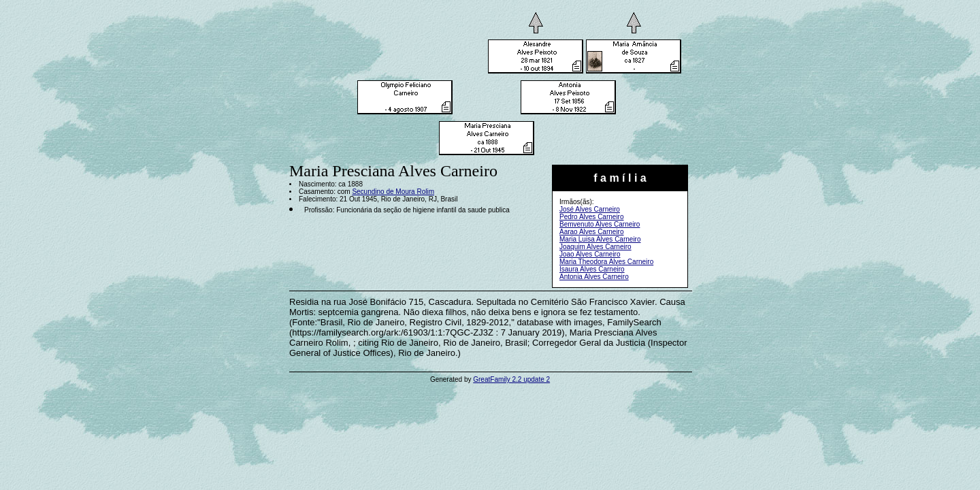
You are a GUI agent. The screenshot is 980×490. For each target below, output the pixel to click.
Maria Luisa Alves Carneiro (600, 239)
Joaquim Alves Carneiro (595, 247)
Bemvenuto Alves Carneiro (600, 224)
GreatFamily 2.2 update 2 (511, 379)
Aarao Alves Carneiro (592, 232)
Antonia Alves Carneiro (594, 277)
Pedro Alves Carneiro (592, 217)
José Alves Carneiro (590, 209)
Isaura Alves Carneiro (592, 269)
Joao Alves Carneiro (590, 254)
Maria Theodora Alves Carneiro (606, 262)
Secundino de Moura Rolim (393, 192)
